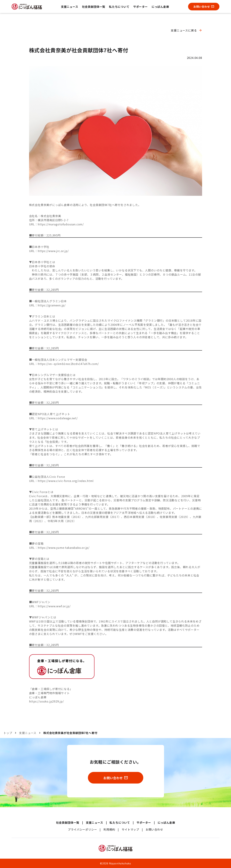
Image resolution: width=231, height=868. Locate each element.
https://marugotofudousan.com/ (61, 224)
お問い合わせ (154, 829)
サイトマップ (130, 829)
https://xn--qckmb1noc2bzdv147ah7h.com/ (68, 364)
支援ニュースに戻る (184, 30)
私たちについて (119, 7)
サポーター (141, 7)
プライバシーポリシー (82, 829)
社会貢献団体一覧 (94, 7)
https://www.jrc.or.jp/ (53, 251)
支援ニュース (70, 7)
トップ (8, 733)
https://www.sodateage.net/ (58, 418)
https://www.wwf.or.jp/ (54, 606)
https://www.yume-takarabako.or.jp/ (64, 548)
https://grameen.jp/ (52, 305)
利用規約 (109, 829)
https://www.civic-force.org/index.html (66, 481)
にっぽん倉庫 (160, 7)
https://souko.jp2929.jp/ (46, 701)
